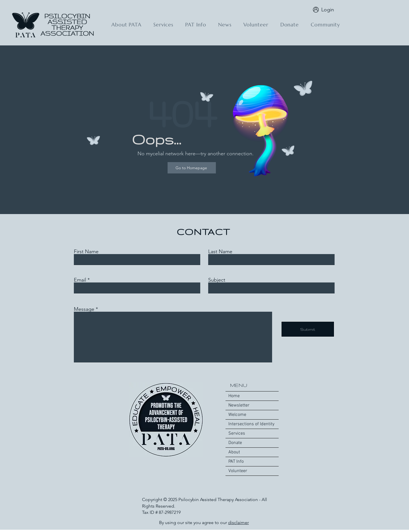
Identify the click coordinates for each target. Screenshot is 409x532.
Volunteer (238, 471)
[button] (126, 25)
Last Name (220, 252)
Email (80, 280)
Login (328, 10)
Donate (235, 443)
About (234, 452)
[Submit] (308, 329)
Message (84, 309)
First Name (86, 252)
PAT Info (236, 462)
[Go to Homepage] (192, 168)
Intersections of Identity (251, 424)
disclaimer (238, 522)
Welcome (237, 415)
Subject (217, 280)
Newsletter (239, 405)
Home (234, 396)
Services (237, 433)
